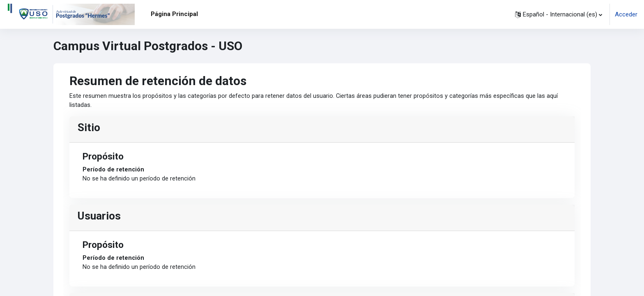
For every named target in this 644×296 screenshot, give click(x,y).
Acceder (626, 14)
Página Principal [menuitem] (174, 14)
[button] (559, 14)
